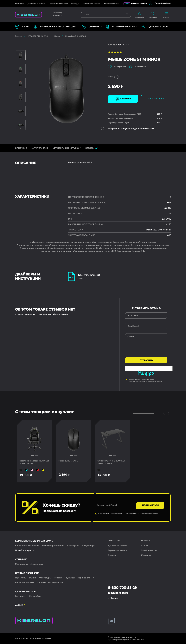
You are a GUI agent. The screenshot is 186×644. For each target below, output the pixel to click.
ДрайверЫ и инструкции (67, 148)
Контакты (20, 3)
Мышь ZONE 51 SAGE (69, 461)
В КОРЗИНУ (123, 99)
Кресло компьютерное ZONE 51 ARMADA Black (32, 462)
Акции (22, 27)
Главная (19, 36)
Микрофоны (21, 564)
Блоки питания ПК (25, 583)
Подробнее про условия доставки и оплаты (131, 129)
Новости (146, 541)
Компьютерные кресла (27, 546)
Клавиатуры (45, 578)
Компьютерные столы (53, 546)
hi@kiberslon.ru (118, 593)
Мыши (57, 36)
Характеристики (40, 148)
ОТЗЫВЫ (92, 148)
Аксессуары (73, 546)
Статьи (145, 545)
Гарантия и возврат (58, 3)
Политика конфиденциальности (122, 637)
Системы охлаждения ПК (50, 583)
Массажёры (35, 596)
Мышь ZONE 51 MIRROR (76, 36)
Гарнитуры (21, 578)
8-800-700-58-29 (139, 3)
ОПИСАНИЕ (21, 148)
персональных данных (154, 381)
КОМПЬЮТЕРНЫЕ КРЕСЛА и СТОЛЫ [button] (55, 27)
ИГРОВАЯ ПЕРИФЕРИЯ (38, 36)
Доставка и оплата (36, 3)
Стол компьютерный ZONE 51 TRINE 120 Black (112, 462)
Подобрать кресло (91, 3)
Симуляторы (89, 546)
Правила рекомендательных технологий (126, 640)
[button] (33, 456)
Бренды (75, 3)
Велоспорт (21, 596)
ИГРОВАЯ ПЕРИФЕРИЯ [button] (121, 27)
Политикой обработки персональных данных (141, 513)
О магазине (114, 541)
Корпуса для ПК (86, 578)
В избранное (117, 67)
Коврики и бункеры (64, 578)
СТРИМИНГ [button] (91, 27)
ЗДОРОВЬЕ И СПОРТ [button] (155, 27)
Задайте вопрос (111, 3)
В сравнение (139, 67)
